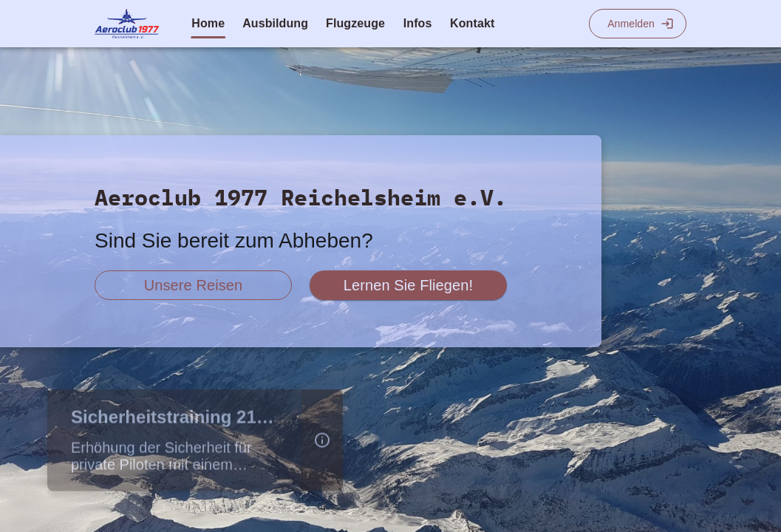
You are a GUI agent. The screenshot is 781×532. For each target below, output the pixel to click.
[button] (322, 443)
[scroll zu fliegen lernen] (408, 285)
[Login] (638, 24)
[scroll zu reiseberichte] (193, 285)
